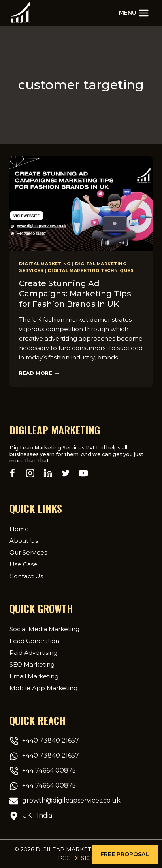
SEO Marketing (32, 664)
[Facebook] (12, 473)
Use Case (24, 564)
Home (19, 529)
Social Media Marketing (44, 629)
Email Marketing (34, 676)
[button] (125, 854)
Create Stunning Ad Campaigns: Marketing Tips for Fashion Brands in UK (75, 294)
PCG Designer (81, 858)
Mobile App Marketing (43, 688)
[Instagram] (30, 473)
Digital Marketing (45, 264)
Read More (39, 373)
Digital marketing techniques (91, 271)
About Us (24, 541)
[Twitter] (66, 473)
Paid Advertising (33, 653)
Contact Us (26, 576)
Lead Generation (34, 641)
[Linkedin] (48, 473)
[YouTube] (84, 473)
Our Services (28, 552)
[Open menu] (134, 13)
